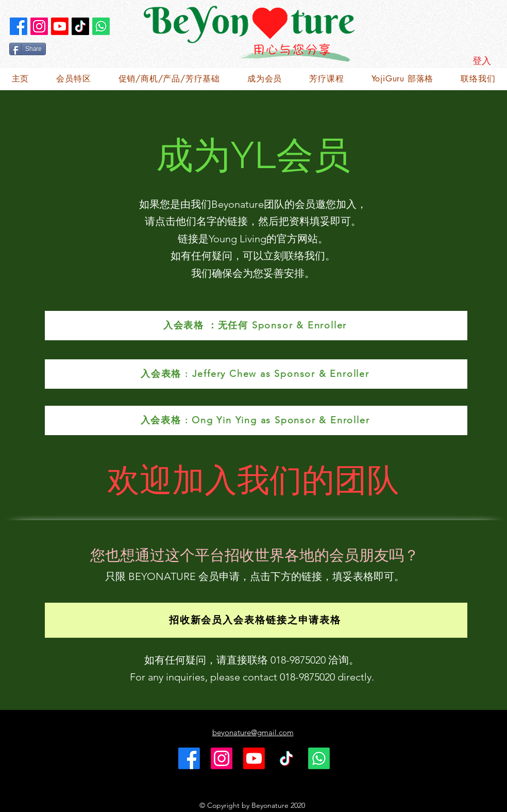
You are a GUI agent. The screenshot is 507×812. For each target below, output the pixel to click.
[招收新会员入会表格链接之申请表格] (256, 620)
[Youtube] (60, 26)
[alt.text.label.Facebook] (19, 26)
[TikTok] (80, 26)
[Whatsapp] (101, 26)
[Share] (28, 49)
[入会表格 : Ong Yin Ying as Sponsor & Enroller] (256, 420)
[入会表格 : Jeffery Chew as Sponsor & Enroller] (256, 374)
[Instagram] (39, 26)
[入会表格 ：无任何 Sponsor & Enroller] (256, 326)
